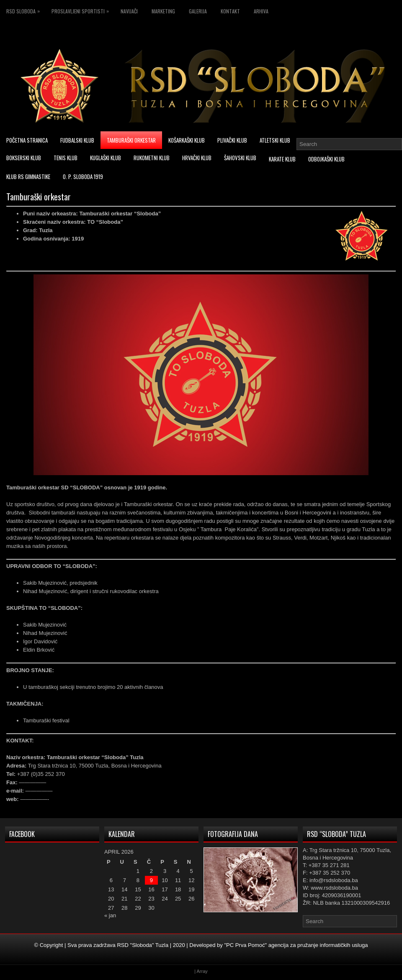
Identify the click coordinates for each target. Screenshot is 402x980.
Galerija (198, 11)
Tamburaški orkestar (131, 140)
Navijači (129, 11)
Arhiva (261, 11)
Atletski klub (275, 140)
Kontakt (230, 11)
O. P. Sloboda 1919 (83, 177)
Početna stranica (27, 140)
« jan (110, 915)
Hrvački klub (197, 158)
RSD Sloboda (25, 10)
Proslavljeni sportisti (82, 10)
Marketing (163, 11)
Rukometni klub (152, 158)
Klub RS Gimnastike (28, 177)
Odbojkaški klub (326, 159)
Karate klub (282, 159)
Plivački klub (232, 140)
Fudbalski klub (77, 140)
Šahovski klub (240, 158)
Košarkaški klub (187, 140)
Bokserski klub (24, 158)
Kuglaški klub (106, 158)
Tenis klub (66, 158)
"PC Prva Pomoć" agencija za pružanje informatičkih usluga (296, 945)
